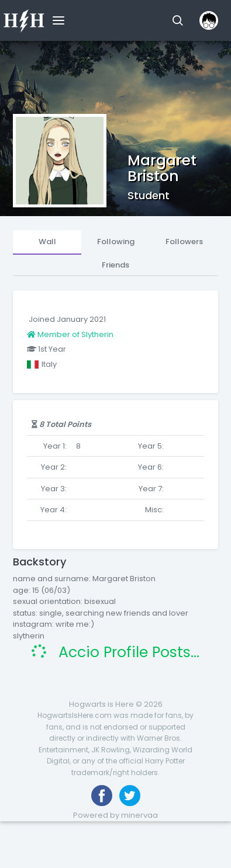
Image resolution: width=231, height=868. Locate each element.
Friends (115, 265)
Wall (47, 242)
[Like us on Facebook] (102, 796)
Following (116, 242)
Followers (184, 242)
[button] (177, 20)
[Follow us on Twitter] (130, 796)
